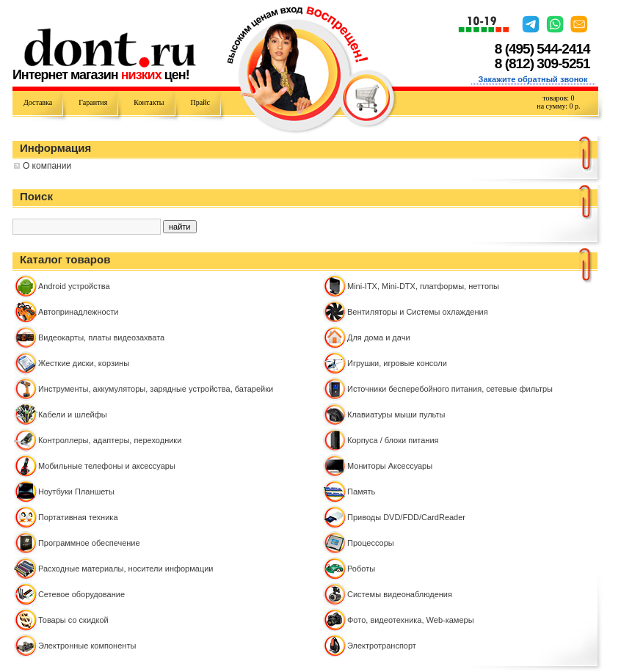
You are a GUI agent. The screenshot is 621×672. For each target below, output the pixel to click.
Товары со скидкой (73, 620)
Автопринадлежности (78, 312)
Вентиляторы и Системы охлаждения (418, 312)
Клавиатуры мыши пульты (396, 414)
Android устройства (74, 286)
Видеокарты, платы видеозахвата (101, 337)
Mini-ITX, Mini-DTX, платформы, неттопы (423, 286)
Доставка (38, 102)
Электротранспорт (382, 646)
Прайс (200, 102)
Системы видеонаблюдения (400, 594)
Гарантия (93, 102)
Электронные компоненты (87, 646)
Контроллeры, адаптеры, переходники (110, 440)
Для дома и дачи (379, 337)
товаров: (558, 98)
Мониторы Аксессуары (390, 466)
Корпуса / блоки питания (393, 440)
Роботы (361, 569)
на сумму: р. (558, 106)
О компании (47, 166)
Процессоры (371, 543)
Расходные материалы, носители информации (126, 569)
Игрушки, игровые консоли (397, 363)
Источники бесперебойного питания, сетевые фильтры (450, 389)
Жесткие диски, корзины (84, 363)
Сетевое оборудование (81, 594)
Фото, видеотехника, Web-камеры (411, 620)
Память (361, 492)
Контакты (149, 102)
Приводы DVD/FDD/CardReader (406, 517)
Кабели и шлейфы (73, 414)
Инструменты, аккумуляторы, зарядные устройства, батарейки (156, 389)
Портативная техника (78, 517)
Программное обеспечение (89, 543)
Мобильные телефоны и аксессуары (107, 466)
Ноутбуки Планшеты (76, 492)
